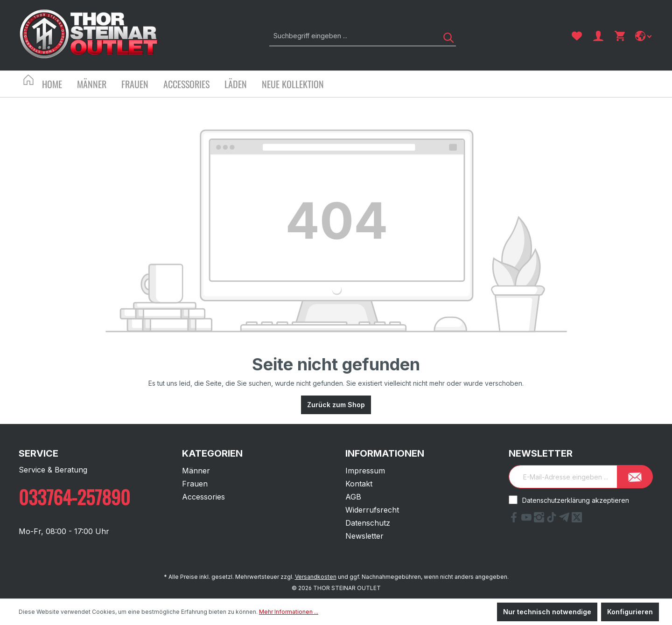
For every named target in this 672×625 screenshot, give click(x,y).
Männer (196, 471)
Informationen (385, 453)
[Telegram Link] (565, 520)
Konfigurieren (630, 612)
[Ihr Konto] (598, 36)
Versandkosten (316, 577)
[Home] (59, 85)
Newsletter (364, 536)
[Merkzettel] (577, 36)
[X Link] (577, 520)
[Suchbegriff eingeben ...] (352, 36)
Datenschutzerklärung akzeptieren (576, 500)
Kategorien (212, 453)
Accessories (203, 497)
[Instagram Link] (540, 520)
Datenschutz (368, 523)
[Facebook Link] (515, 520)
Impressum (365, 471)
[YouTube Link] (528, 520)
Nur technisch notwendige (547, 612)
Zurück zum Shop (336, 405)
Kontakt (359, 484)
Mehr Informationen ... (289, 612)
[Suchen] (445, 36)
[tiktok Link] (553, 520)
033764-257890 (74, 497)
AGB (353, 497)
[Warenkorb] (620, 36)
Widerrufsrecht (372, 510)
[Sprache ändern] (644, 36)
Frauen (195, 484)
